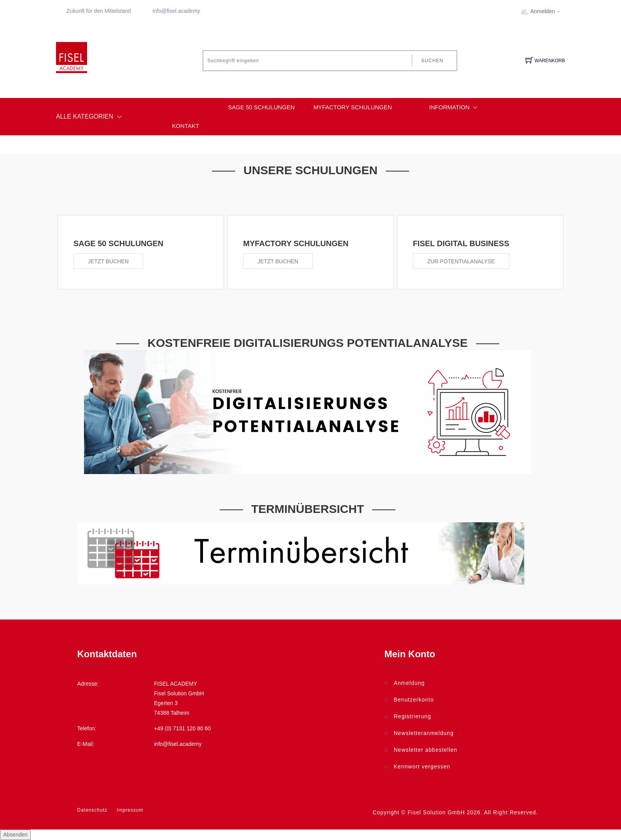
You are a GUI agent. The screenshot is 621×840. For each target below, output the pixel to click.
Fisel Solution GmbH (436, 812)
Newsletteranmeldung (424, 733)
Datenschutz (93, 810)
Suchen (432, 61)
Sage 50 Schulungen (261, 107)
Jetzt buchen (108, 261)
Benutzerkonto (414, 700)
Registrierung (413, 716)
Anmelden (548, 11)
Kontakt (185, 126)
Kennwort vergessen (422, 766)
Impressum (130, 810)
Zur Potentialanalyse (461, 261)
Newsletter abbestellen (426, 750)
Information (455, 107)
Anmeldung (409, 683)
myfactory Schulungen (353, 107)
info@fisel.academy (176, 11)
